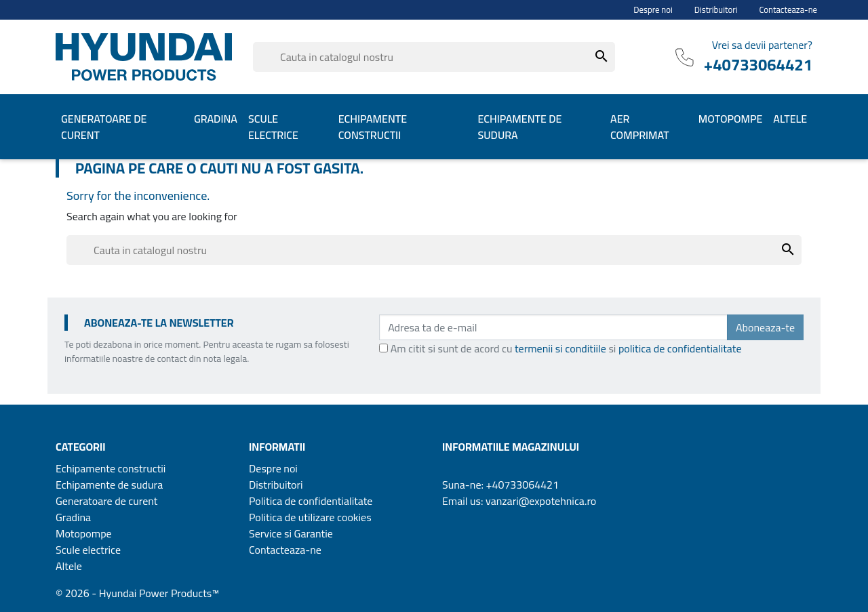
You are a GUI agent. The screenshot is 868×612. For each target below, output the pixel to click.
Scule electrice (88, 550)
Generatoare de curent (106, 501)
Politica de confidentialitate (311, 501)
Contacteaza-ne (789, 10)
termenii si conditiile (560, 348)
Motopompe (84, 533)
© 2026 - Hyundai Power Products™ (137, 593)
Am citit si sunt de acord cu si (566, 348)
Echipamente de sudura (109, 485)
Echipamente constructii (111, 468)
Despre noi (653, 10)
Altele (69, 566)
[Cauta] (434, 57)
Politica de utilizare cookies (310, 517)
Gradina (73, 517)
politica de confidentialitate (680, 348)
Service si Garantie (291, 533)
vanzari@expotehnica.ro (541, 501)
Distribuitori (716, 10)
